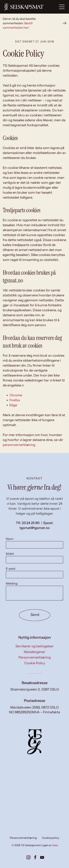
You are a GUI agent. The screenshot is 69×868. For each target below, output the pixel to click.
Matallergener (34, 652)
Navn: (10, 539)
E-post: (11, 568)
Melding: (12, 583)
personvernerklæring (19, 445)
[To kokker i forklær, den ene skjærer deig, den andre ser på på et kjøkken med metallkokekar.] (19, 784)
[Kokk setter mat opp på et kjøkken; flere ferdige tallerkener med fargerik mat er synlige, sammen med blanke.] (50, 784)
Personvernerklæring (35, 657)
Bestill (28, 23)
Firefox (15, 400)
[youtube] (42, 858)
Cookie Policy (35, 663)
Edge (13, 405)
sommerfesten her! (16, 28)
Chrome (16, 395)
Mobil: (10, 554)
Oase (55, 845)
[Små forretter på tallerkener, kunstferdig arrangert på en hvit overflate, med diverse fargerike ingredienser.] (50, 816)
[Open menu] (62, 7)
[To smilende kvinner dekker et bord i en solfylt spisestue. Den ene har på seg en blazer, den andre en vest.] (19, 816)
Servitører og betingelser (34, 646)
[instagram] (29, 858)
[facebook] (35, 858)
